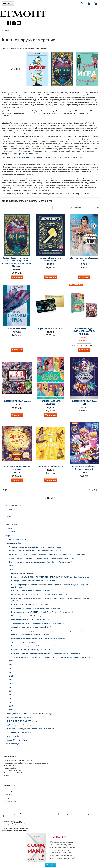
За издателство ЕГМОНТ (13, 773)
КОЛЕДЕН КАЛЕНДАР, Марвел (17, 401)
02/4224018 (18, 822)
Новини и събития (11, 768)
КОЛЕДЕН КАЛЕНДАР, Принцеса (50, 402)
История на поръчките (13, 798)
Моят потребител (11, 791)
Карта (26, 824)
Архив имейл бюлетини (12, 770)
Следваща (93, 490)
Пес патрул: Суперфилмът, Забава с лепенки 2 (84, 468)
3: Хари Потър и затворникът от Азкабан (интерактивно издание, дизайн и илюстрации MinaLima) (17, 262)
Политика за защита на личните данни (18, 760)
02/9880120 (24, 828)
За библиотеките (10, 765)
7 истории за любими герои (50, 466)
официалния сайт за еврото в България (16, 816)
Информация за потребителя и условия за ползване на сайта (26, 763)
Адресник (8, 794)
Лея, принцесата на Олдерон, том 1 (84, 259)
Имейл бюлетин (11, 801)
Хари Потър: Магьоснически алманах (17, 468)
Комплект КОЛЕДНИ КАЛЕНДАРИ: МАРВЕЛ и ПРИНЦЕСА (84, 331)
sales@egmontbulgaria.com (12, 824)
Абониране (50, 865)
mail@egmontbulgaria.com (12, 830)
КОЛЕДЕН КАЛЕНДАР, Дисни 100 (84, 402)
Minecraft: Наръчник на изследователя (50, 259)
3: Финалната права (17, 328)
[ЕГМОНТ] (23, 13)
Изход (7, 805)
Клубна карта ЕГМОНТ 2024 (50, 328)
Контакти (7, 775)
